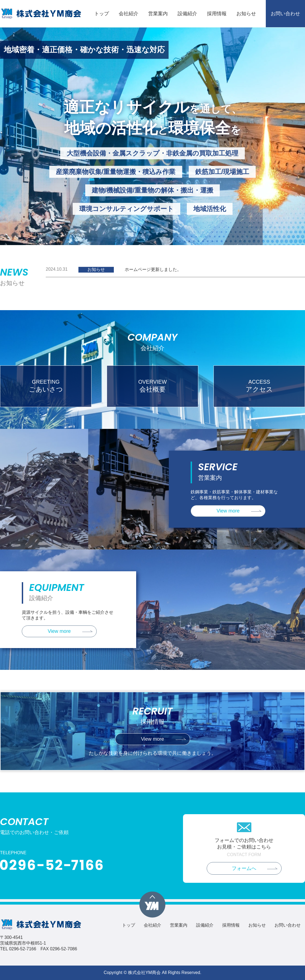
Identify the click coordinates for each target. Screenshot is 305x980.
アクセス (259, 386)
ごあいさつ (46, 386)
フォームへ (244, 868)
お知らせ (246, 14)
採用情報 (217, 14)
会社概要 (152, 386)
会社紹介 (129, 14)
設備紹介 (187, 14)
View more (228, 511)
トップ (102, 14)
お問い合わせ (285, 14)
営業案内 (158, 14)
